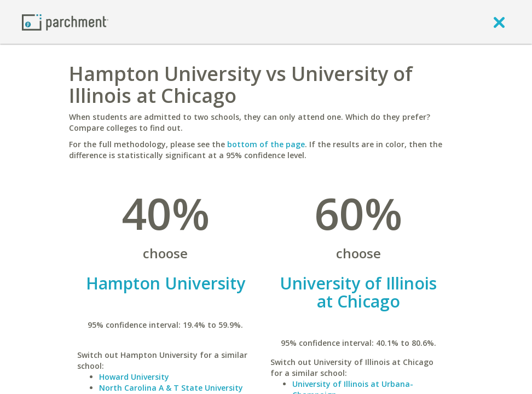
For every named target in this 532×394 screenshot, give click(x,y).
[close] (499, 22)
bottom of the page (266, 144)
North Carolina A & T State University (171, 388)
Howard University (134, 377)
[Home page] (65, 22)
